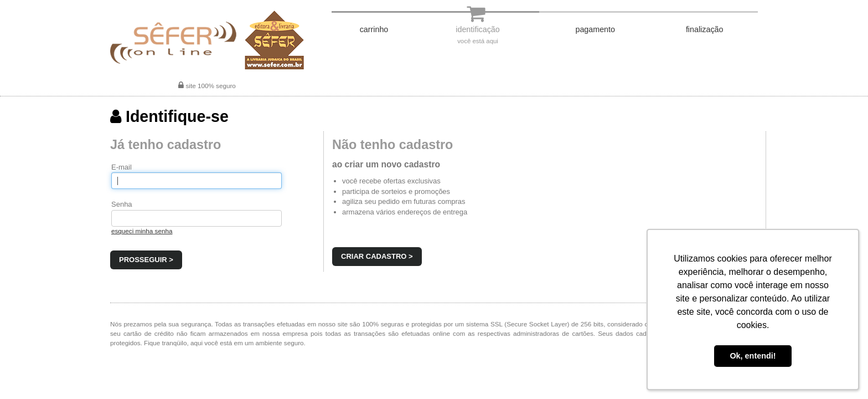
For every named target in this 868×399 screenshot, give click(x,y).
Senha (122, 204)
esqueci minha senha (142, 231)
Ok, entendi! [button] (753, 356)
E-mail (122, 167)
